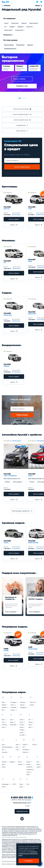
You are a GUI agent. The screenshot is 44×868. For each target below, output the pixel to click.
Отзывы (27, 806)
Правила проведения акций (9, 864)
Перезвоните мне (22, 811)
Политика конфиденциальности (10, 861)
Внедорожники (10, 49)
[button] (20, 98)
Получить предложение (22, 167)
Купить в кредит (14, 219)
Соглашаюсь (29, 861)
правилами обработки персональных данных (28, 174)
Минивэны (20, 45)
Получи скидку (22, 415)
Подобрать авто (22, 86)
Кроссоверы (9, 45)
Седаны (30, 45)
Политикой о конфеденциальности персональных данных (28, 854)
